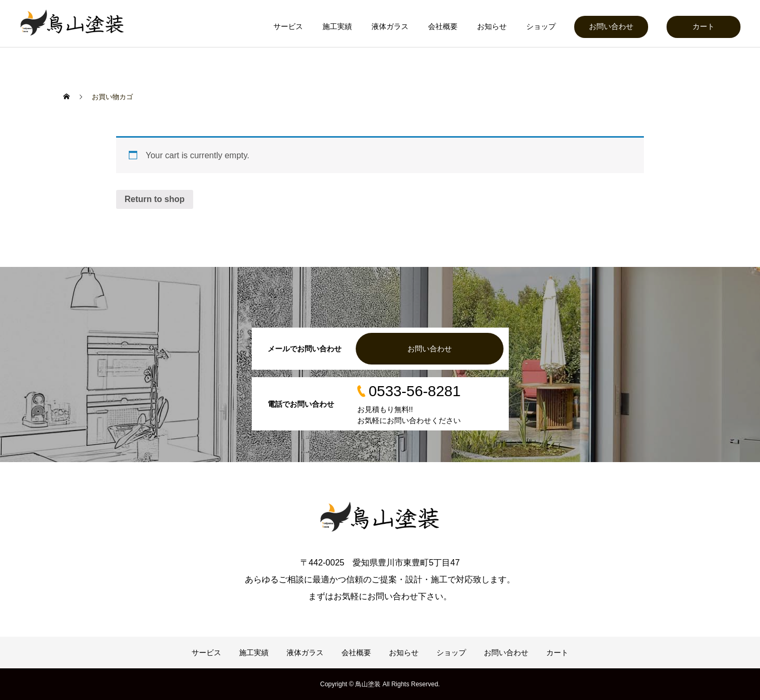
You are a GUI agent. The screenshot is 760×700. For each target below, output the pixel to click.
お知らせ (492, 26)
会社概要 (443, 26)
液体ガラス (390, 26)
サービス (288, 26)
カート (704, 26)
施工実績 (337, 26)
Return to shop (155, 199)
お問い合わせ (611, 26)
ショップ (541, 26)
